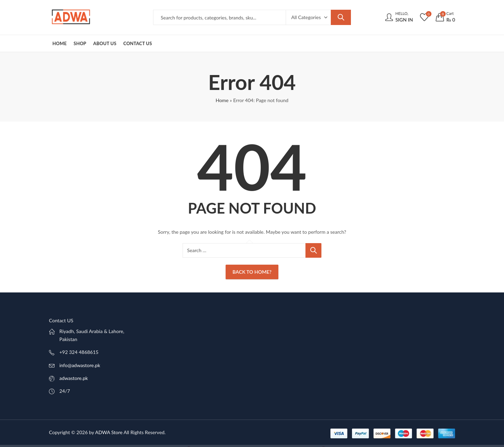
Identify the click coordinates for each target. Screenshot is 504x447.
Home (222, 100)
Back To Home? (252, 272)
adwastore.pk (74, 378)
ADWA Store (109, 432)
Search (341, 17)
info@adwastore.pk (80, 365)
